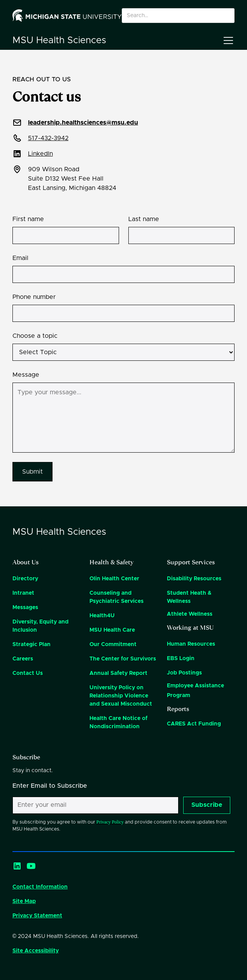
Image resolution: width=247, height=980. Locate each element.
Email (20, 258)
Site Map (24, 901)
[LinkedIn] (17, 866)
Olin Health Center (114, 579)
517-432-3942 (48, 138)
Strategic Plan (32, 645)
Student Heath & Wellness (189, 597)
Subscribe (207, 805)
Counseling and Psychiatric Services (116, 597)
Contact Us (28, 673)
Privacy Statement (37, 916)
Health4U (102, 616)
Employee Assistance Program (195, 691)
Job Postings (184, 673)
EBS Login (181, 659)
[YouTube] (31, 866)
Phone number (34, 297)
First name (28, 219)
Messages (25, 608)
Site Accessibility (36, 951)
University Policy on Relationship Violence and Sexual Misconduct (121, 696)
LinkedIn (40, 154)
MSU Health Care (112, 630)
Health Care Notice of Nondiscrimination (118, 723)
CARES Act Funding (194, 724)
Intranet (23, 593)
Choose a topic (35, 336)
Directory (25, 579)
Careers (23, 659)
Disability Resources (194, 579)
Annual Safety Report (118, 673)
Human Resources (191, 644)
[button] (227, 40)
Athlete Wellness (190, 614)
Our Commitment (113, 645)
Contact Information (40, 887)
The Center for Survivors (123, 659)
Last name (144, 219)
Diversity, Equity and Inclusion (40, 626)
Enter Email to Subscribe (50, 786)
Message (26, 375)
